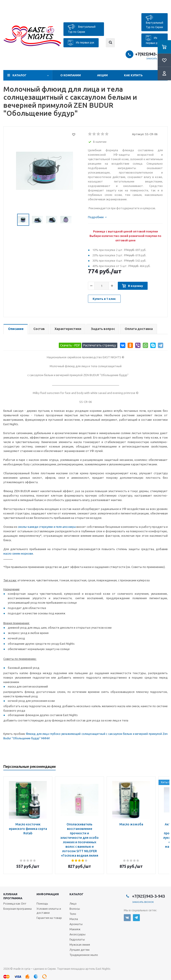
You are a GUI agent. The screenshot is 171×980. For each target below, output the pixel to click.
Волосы (75, 909)
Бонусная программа (17, 909)
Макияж (75, 929)
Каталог (19, 75)
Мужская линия (80, 945)
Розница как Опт (15, 903)
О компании (71, 75)
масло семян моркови (18, 553)
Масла (74, 919)
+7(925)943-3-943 (151, 54)
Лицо (73, 903)
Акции (102, 75)
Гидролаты (77, 939)
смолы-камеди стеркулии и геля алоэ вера (47, 527)
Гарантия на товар (49, 918)
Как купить (133, 75)
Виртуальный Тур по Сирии (82, 29)
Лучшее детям (79, 950)
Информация (48, 894)
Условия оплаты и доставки (49, 911)
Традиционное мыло (84, 955)
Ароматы (76, 924)
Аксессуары (77, 934)
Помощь (42, 903)
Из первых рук (81, 43)
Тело (73, 914)
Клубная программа (13, 896)
